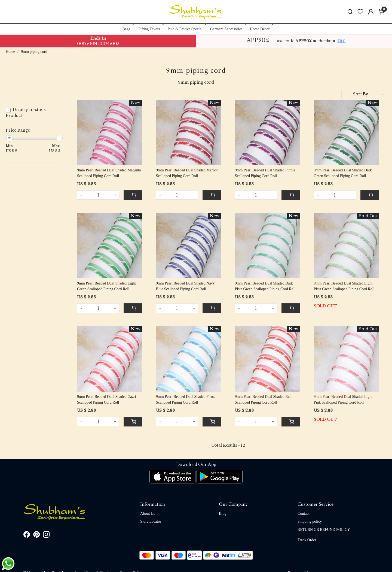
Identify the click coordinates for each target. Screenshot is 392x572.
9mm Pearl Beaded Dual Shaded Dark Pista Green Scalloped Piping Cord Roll (265, 286)
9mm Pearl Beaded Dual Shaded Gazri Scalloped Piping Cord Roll (107, 400)
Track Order (307, 540)
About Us (148, 514)
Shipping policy (310, 521)
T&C (342, 41)
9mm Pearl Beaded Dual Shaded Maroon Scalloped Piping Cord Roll (187, 173)
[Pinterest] (36, 536)
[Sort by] (364, 94)
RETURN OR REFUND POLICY (324, 530)
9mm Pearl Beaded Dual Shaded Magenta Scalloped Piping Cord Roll (109, 173)
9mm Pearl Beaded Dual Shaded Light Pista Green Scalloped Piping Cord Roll (344, 286)
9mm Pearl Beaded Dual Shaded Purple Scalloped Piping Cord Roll (265, 173)
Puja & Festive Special (187, 29)
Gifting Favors (150, 29)
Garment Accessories (228, 29)
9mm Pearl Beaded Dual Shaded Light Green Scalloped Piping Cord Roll (106, 286)
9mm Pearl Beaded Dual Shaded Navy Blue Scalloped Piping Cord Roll (185, 286)
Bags (128, 29)
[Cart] (133, 195)
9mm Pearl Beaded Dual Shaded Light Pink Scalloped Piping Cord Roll (343, 400)
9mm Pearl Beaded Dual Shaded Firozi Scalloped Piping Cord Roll (186, 400)
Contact (304, 514)
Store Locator (151, 521)
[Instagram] (46, 536)
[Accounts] (371, 12)
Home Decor (261, 29)
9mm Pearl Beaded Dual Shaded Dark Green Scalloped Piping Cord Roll (343, 173)
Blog (223, 514)
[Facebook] (27, 536)
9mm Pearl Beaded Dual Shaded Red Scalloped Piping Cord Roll (263, 400)
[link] (350, 12)
